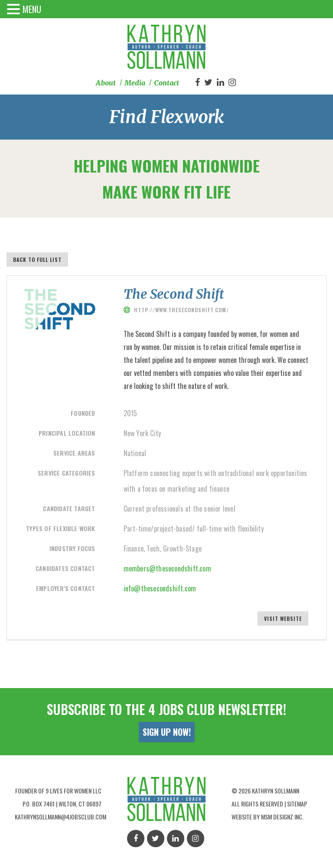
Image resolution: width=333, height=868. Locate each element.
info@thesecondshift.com (160, 588)
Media (135, 83)
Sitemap (297, 803)
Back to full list (37, 259)
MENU (32, 9)
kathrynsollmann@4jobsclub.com (60, 816)
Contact (166, 83)
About (106, 83)
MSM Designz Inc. (282, 816)
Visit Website (283, 618)
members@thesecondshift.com (167, 568)
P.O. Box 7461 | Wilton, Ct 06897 (62, 803)
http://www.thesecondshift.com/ (181, 310)
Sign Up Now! (167, 731)
